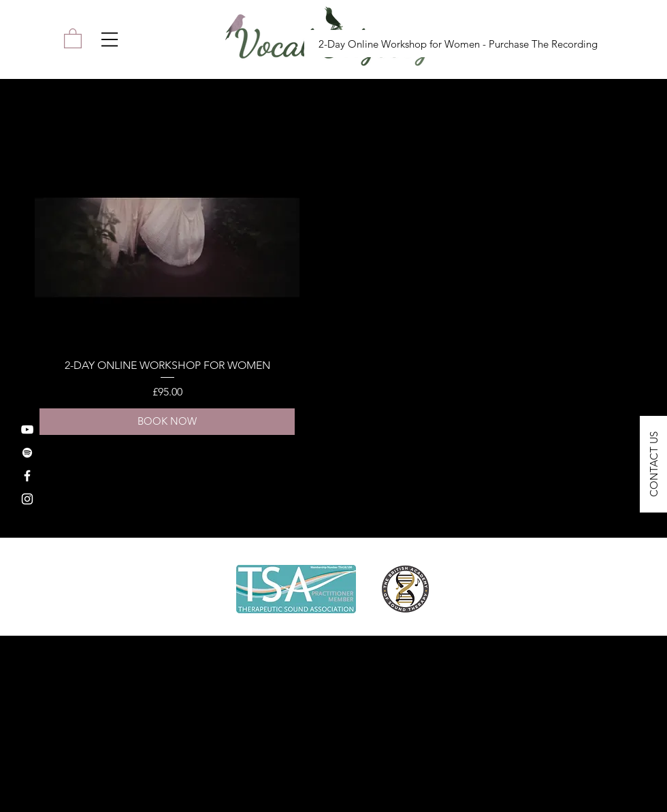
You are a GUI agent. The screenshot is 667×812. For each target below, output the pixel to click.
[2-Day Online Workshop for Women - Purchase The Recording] (458, 44)
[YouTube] (27, 429)
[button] (110, 39)
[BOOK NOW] (167, 422)
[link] (73, 38)
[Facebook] (27, 476)
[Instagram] (27, 499)
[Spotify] (27, 453)
